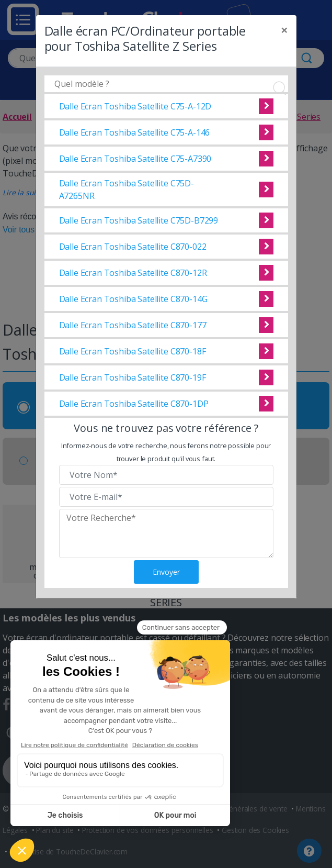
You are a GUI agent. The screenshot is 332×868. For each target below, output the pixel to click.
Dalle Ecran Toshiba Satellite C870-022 (133, 247)
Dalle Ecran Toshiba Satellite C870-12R (133, 273)
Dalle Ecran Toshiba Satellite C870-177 (133, 325)
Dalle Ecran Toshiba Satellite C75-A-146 (135, 132)
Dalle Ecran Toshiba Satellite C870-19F (133, 377)
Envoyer (166, 572)
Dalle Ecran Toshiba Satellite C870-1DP (134, 404)
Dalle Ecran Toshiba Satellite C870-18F (133, 351)
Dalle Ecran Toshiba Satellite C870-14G (133, 299)
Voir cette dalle (266, 106)
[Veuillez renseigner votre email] (166, 497)
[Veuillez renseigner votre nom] (166, 475)
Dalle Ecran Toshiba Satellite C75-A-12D (135, 106)
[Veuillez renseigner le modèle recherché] (166, 533)
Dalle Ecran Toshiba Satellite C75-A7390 (135, 159)
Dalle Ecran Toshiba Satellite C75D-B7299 (139, 220)
